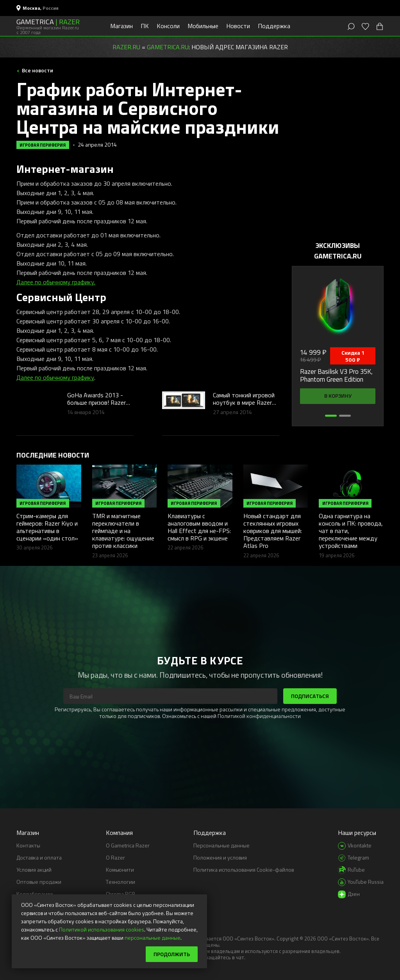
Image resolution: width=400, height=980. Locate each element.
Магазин (121, 26)
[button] (331, 416)
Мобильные (203, 26)
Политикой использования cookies (102, 929)
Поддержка (274, 26)
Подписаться (310, 696)
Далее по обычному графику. (56, 282)
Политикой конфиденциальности (259, 716)
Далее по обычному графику (55, 377)
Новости (238, 26)
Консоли (168, 26)
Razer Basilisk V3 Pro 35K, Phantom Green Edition (336, 376)
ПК (145, 26)
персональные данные (153, 938)
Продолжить (172, 954)
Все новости (37, 70)
